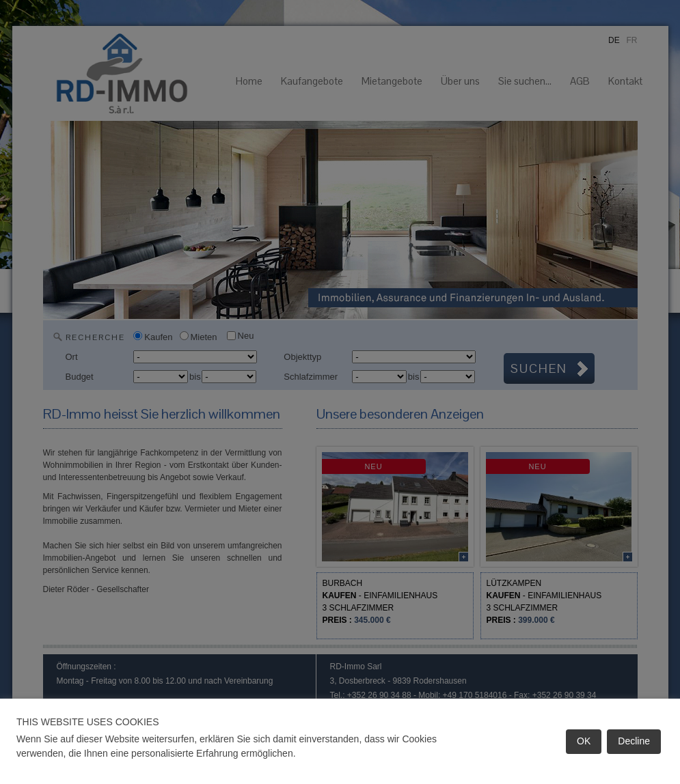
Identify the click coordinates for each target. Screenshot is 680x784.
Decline (634, 741)
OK (584, 741)
